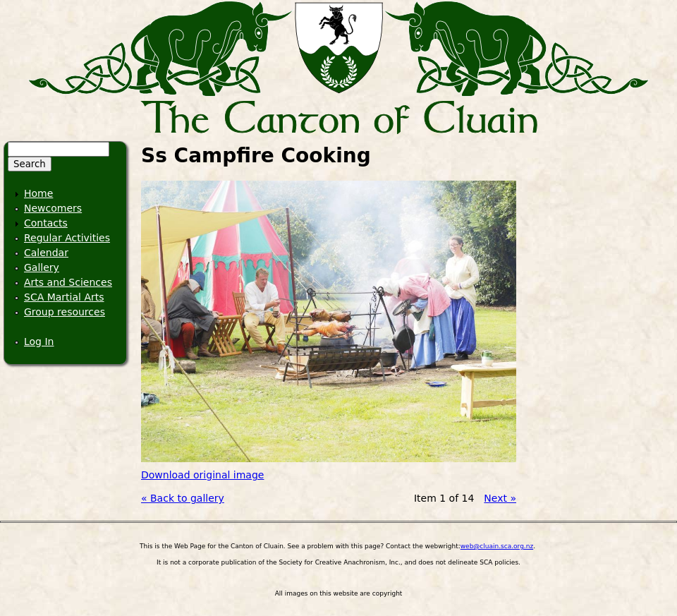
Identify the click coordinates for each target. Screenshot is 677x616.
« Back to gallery (183, 498)
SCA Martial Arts (64, 297)
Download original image (202, 475)
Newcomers (53, 208)
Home (38, 193)
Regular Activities (67, 238)
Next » (500, 498)
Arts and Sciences (68, 282)
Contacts (46, 223)
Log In (39, 342)
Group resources (65, 312)
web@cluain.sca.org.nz (497, 546)
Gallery (42, 267)
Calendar (46, 253)
